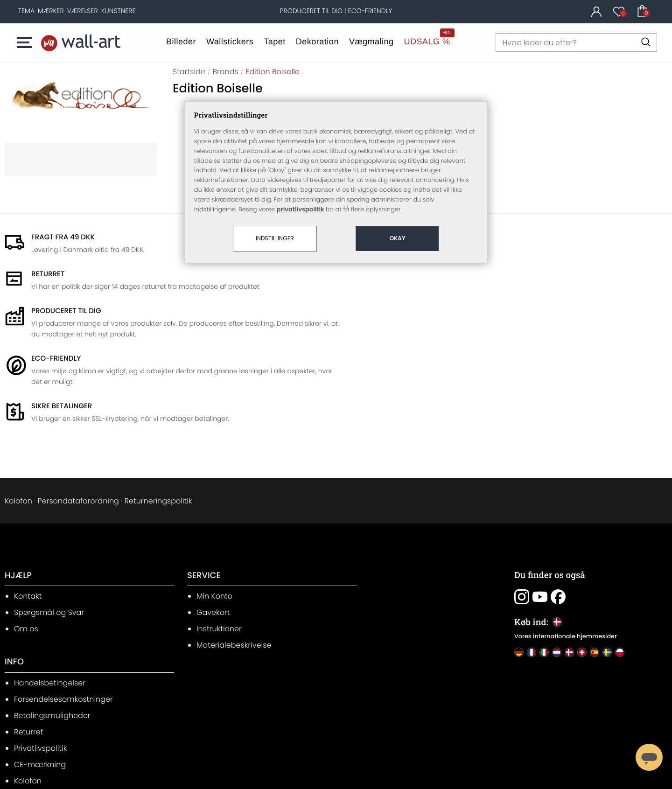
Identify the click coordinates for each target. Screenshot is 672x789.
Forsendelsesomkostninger (402, 528)
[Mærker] (51, 11)
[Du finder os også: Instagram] (516, 513)
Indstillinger (275, 216)
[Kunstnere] (119, 11)
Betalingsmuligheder (391, 545)
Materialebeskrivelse (221, 561)
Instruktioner (206, 545)
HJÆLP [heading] (18, 492)
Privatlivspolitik (379, 577)
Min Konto (201, 512)
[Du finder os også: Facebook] (553, 513)
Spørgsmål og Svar (49, 528)
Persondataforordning (78, 415)
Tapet (275, 41)
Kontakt (28, 512)
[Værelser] (83, 11)
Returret (367, 561)
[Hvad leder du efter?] (576, 42)
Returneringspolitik (158, 415)
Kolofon (18, 415)
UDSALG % (427, 41)
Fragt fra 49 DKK (63, 236)
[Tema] (26, 11)
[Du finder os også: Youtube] (534, 513)
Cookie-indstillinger (388, 626)
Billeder (181, 41)
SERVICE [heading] (191, 492)
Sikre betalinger (62, 321)
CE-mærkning (378, 594)
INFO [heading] (353, 492)
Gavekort (200, 528)
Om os (26, 545)
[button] (28, 42)
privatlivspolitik (301, 187)
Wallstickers (230, 41)
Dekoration (317, 41)
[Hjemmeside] (81, 42)
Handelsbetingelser (388, 512)
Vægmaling (371, 41)
